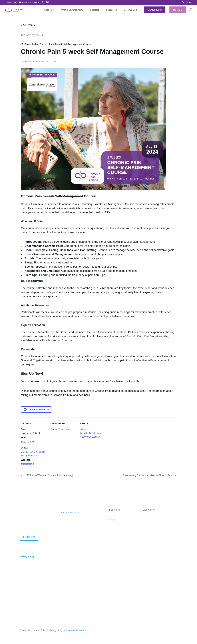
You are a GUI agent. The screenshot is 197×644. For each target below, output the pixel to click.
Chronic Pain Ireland (60, 429)
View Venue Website (90, 437)
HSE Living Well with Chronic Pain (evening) (48, 475)
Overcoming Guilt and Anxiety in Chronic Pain (148, 475)
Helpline (29, 537)
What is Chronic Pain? (72, 10)
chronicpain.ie (28, 464)
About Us (49, 10)
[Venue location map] (126, 449)
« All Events (28, 25)
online (83, 429)
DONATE (178, 10)
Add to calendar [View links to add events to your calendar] (37, 410)
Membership (155, 10)
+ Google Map (94, 433)
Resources (111, 10)
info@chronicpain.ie (71, 513)
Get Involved (130, 10)
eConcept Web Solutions (75, 630)
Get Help (95, 10)
